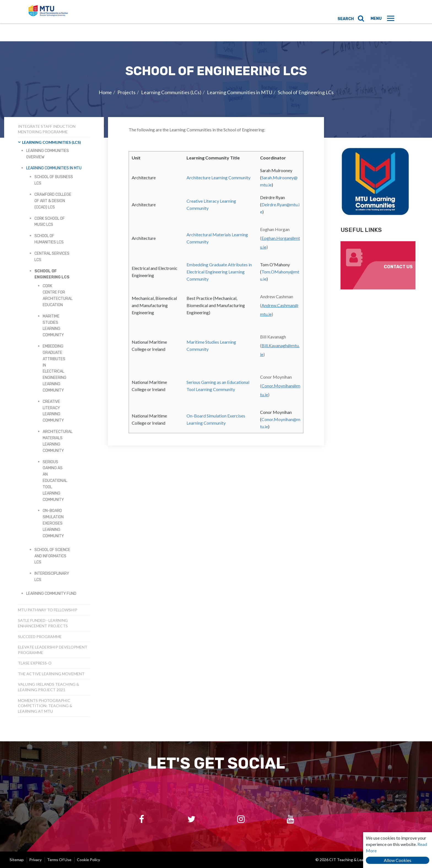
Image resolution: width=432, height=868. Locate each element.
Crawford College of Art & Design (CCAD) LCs (53, 201)
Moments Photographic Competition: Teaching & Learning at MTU (45, 706)
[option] (216, 89)
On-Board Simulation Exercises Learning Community (53, 523)
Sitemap (17, 860)
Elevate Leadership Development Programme (53, 650)
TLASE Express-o (35, 663)
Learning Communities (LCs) (171, 92)
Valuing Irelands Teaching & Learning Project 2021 (48, 687)
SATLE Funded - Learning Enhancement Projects (43, 623)
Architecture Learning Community (218, 177)
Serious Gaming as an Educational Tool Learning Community (55, 481)
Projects (126, 92)
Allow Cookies (398, 860)
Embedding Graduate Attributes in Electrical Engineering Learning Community (219, 272)
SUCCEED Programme (40, 637)
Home (105, 92)
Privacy (35, 860)
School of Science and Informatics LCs (52, 556)
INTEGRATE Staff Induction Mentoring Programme (47, 129)
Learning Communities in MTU (240, 92)
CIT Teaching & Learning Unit (64, 21)
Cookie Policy (88, 860)
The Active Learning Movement (51, 674)
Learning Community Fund (51, 594)
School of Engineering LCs (306, 92)
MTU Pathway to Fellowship (48, 610)
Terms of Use (59, 860)
